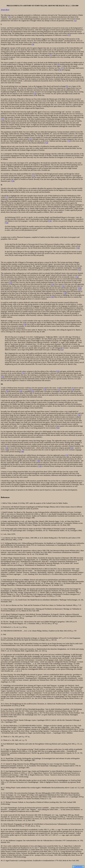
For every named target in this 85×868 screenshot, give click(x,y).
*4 (33, 44)
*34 (3, 377)
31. (2, 726)
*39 (7, 391)
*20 (78, 248)
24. (2, 649)
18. (2, 622)
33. (2, 740)
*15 (34, 176)
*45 (72, 448)
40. (2, 788)
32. (2, 737)
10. (2, 558)
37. (2, 764)
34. (2, 744)
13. (2, 589)
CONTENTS (78, 867)
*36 (45, 390)
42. (2, 802)
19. (2, 627)
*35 (30, 390)
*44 (7, 448)
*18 (50, 221)
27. (2, 685)
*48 (38, 461)
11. (2, 569)
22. (2, 638)
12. (2, 580)
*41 (33, 391)
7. (2, 538)
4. (2, 521)
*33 (23, 373)
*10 (35, 94)
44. (2, 815)
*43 (58, 428)
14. (2, 600)
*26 (80, 288)
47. (2, 840)
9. (2, 551)
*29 (52, 297)
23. (2, 644)
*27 (80, 290)
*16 (13, 181)
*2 (75, 21)
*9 (67, 86)
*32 (58, 371)
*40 (21, 391)
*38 (73, 390)
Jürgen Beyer (5, 10)
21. (2, 634)
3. (2, 512)
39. (2, 780)
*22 (77, 277)
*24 (53, 284)
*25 (63, 286)
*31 (62, 350)
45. (2, 824)
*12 (30, 139)
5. (2, 529)
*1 (9, 17)
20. (2, 631)
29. (2, 709)
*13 (69, 141)
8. (2, 543)
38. (2, 771)
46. (2, 830)
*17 (7, 197)
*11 (2, 119)
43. (2, 808)
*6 (58, 64)
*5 (50, 55)
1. (2, 503)
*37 (59, 390)
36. (2, 758)
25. (2, 654)
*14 (46, 143)
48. (2, 846)
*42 (79, 415)
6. (2, 534)
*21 (79, 270)
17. (2, 614)
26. (2, 675)
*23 (10, 282)
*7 (62, 68)
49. (2, 861)
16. (2, 609)
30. (2, 720)
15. (2, 605)
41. (2, 793)
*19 (7, 223)
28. (2, 704)
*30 (25, 324)
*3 (69, 35)
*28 (65, 293)
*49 (40, 466)
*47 (67, 455)
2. (2, 507)
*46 (22, 452)
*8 (60, 70)
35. (2, 749)
